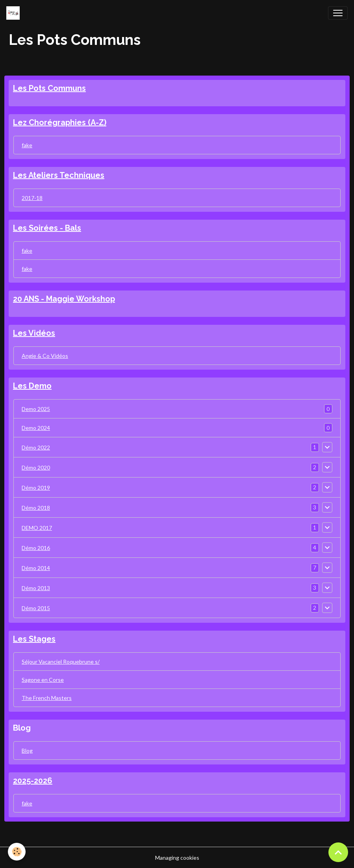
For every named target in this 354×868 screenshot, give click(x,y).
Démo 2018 (36, 508)
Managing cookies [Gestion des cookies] (177, 858)
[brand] (15, 13)
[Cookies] (17, 852)
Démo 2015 (36, 608)
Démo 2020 (36, 467)
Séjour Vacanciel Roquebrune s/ (61, 662)
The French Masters (47, 698)
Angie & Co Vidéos (45, 356)
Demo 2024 (36, 428)
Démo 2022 (36, 447)
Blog (27, 750)
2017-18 (32, 198)
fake (27, 145)
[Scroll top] (338, 852)
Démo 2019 (36, 488)
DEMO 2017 (37, 528)
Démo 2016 (36, 548)
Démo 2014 (36, 568)
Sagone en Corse (43, 680)
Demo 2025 (36, 409)
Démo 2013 (36, 588)
